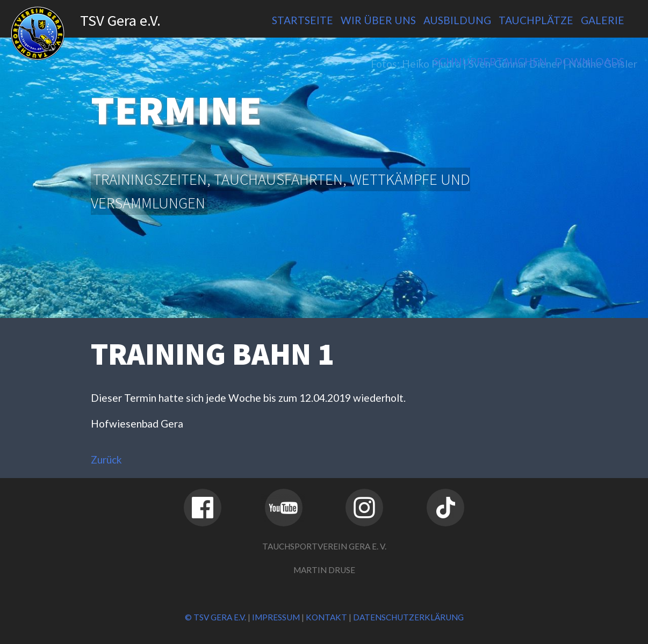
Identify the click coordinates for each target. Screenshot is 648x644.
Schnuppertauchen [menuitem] (490, 61)
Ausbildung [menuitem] (457, 20)
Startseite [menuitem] (303, 20)
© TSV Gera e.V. (215, 617)
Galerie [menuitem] (603, 20)
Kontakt (326, 617)
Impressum (276, 617)
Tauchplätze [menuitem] (536, 20)
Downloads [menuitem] (589, 61)
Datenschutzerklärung (408, 617)
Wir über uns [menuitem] (378, 20)
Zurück (106, 460)
